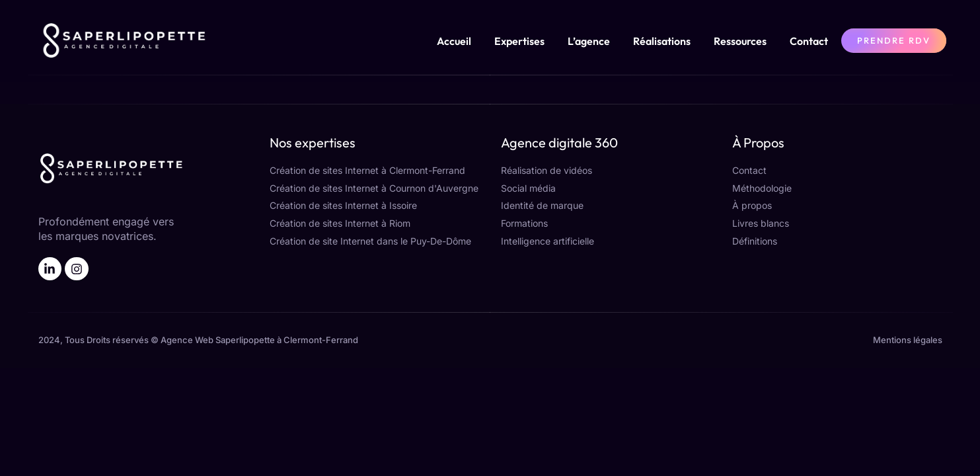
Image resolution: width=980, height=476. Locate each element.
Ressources (740, 41)
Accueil (454, 41)
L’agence (589, 41)
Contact (809, 41)
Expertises (519, 41)
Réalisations (662, 41)
